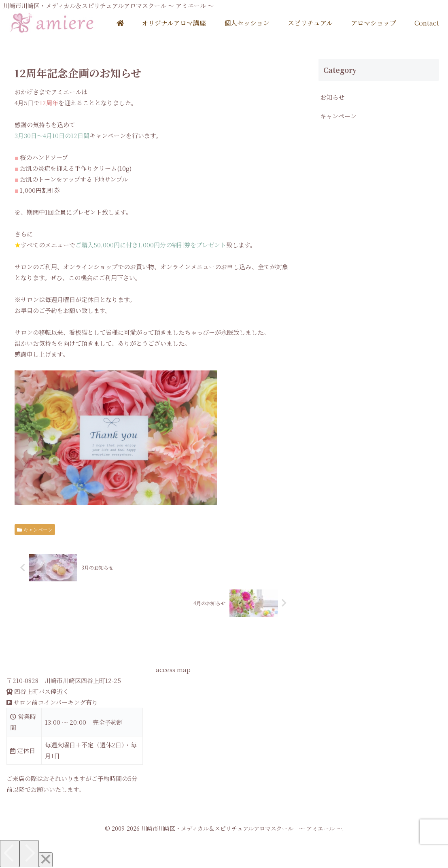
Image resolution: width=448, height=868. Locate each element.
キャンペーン (35, 529)
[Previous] (10, 854)
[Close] (46, 860)
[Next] (29, 854)
